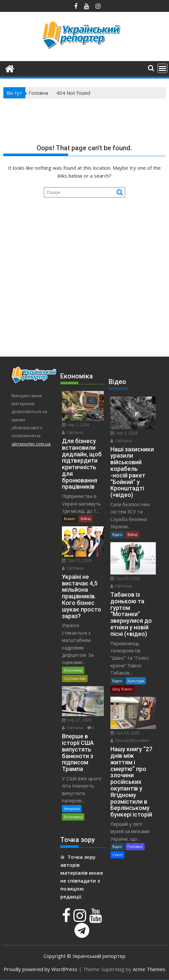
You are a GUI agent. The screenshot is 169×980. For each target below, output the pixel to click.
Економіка (73, 670)
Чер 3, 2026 (124, 433)
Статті (117, 855)
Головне (135, 846)
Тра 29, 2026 (125, 578)
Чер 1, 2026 (76, 425)
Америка (72, 808)
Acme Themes (149, 969)
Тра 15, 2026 (77, 560)
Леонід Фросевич (130, 740)
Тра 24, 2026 (125, 733)
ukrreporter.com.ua (31, 444)
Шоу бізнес (123, 689)
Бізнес (70, 519)
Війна (86, 519)
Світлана (73, 432)
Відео (117, 534)
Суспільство (75, 678)
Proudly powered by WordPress (41, 969)
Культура (136, 681)
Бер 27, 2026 (77, 720)
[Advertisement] (84, 295)
